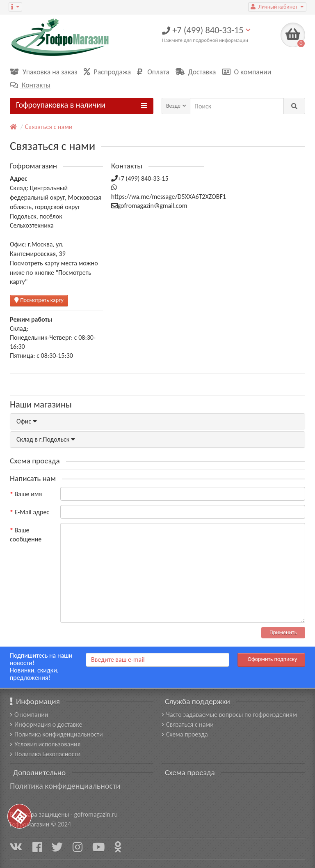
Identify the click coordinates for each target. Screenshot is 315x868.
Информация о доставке (46, 724)
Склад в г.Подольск (46, 439)
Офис (27, 421)
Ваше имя (29, 494)
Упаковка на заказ (44, 72)
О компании (247, 72)
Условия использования (45, 744)
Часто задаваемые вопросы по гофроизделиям (229, 715)
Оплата (153, 72)
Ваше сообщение (26, 535)
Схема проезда (185, 734)
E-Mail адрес (32, 512)
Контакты (30, 85)
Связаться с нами (49, 127)
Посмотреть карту (39, 300)
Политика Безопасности (45, 754)
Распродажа (107, 72)
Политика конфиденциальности (56, 734)
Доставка (196, 72)
